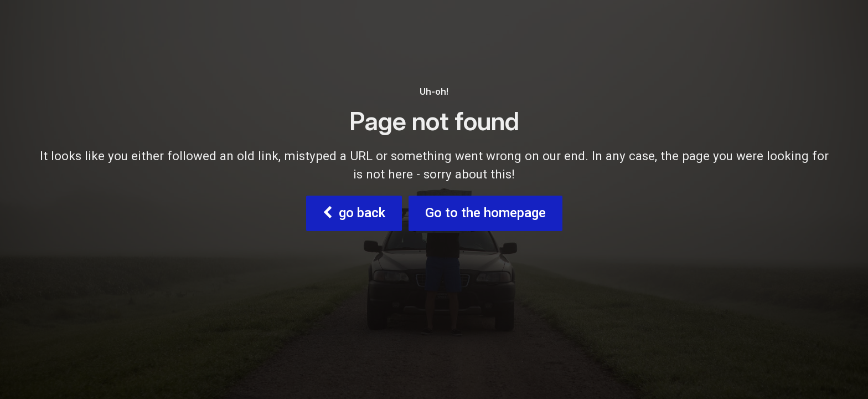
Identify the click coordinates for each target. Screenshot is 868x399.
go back (354, 213)
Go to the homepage (485, 213)
